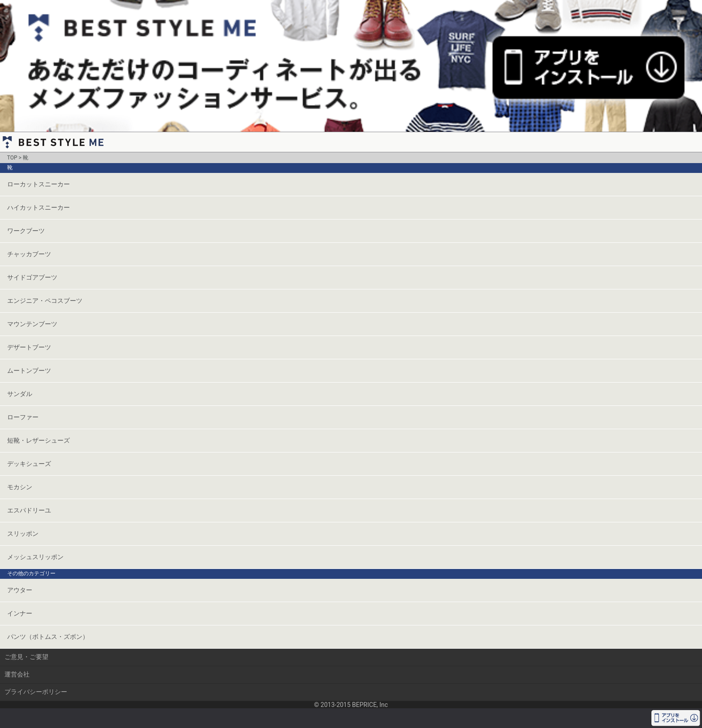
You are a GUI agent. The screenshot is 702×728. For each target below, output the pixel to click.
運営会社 (17, 674)
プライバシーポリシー (36, 692)
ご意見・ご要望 (26, 657)
